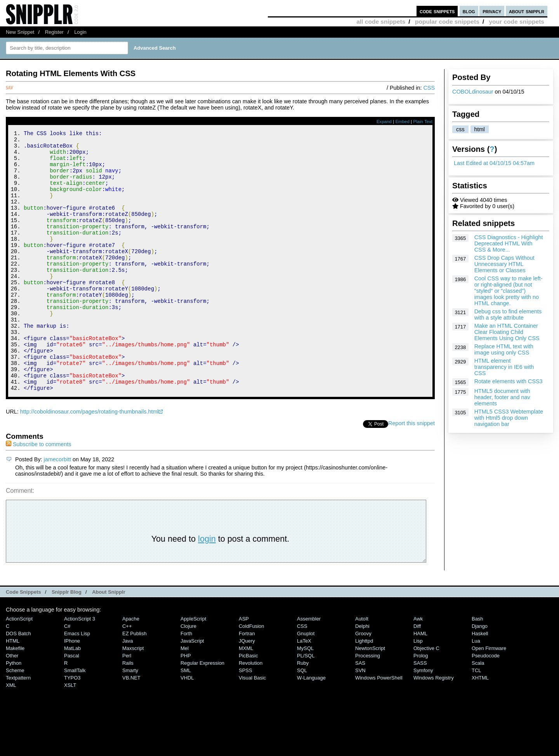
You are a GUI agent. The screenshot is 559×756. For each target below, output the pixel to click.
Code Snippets (23, 641)
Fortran (247, 682)
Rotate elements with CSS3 (509, 381)
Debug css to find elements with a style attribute (508, 315)
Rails (128, 712)
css (460, 129)
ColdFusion (252, 675)
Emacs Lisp (77, 682)
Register (54, 32)
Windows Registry (434, 727)
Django (480, 675)
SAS (360, 712)
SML (186, 719)
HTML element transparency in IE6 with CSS (504, 367)
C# (67, 675)
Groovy (363, 682)
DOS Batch (18, 682)
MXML (246, 697)
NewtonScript (370, 697)
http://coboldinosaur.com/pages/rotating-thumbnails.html (89, 461)
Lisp (418, 690)
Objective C (426, 697)
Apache (131, 668)
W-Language (311, 727)
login (207, 588)
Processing (368, 705)
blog (469, 11)
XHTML (480, 727)
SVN (360, 719)
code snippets (437, 11)
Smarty (130, 719)
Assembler (309, 668)
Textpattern (18, 727)
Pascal (72, 705)
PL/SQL (306, 705)
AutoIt (362, 668)
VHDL (187, 727)
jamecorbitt (57, 508)
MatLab (72, 697)
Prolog (421, 705)
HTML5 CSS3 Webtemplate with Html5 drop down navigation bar (509, 418)
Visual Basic (252, 727)
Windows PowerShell (379, 727)
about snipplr (527, 11)
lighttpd (364, 690)
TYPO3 (72, 727)
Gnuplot (306, 682)
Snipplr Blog (67, 641)
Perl (127, 705)
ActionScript (19, 668)
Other (12, 705)
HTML (13, 690)
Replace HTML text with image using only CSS (504, 349)
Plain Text (423, 122)
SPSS (246, 719)
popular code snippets (447, 22)
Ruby (303, 712)
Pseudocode (486, 705)
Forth (186, 682)
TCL (476, 719)
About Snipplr (109, 641)
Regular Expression (202, 712)
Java (128, 690)
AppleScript (193, 668)
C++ (127, 675)
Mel (185, 697)
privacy (492, 11)
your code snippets (516, 22)
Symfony (423, 719)
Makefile (15, 697)
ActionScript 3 (80, 668)
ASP (244, 668)
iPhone (72, 690)
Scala (478, 712)
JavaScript (192, 690)
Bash (477, 668)
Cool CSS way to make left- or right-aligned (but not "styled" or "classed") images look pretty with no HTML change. (509, 291)
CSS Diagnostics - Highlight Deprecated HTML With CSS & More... (509, 243)
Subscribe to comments (38, 493)
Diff (417, 675)
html (480, 129)
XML (11, 734)
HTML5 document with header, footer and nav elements (502, 397)
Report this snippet (411, 472)
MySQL (305, 697)
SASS (420, 712)
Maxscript (133, 697)
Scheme (15, 719)
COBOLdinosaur (473, 92)
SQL (302, 719)
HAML (420, 682)
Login (80, 32)
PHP (186, 705)
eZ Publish (135, 682)
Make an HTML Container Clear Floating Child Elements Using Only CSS (507, 332)
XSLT (70, 734)
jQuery (247, 690)
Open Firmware (489, 697)
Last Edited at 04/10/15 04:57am (494, 163)
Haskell (480, 682)
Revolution (251, 712)
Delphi (362, 675)
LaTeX (304, 690)
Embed (402, 122)
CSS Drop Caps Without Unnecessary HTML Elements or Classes (504, 264)
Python (14, 712)
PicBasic (248, 705)
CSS (429, 88)
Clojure (188, 675)
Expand (384, 122)
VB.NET (131, 727)
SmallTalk (75, 719)
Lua (476, 690)
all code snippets (381, 22)
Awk (418, 668)
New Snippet (20, 32)
